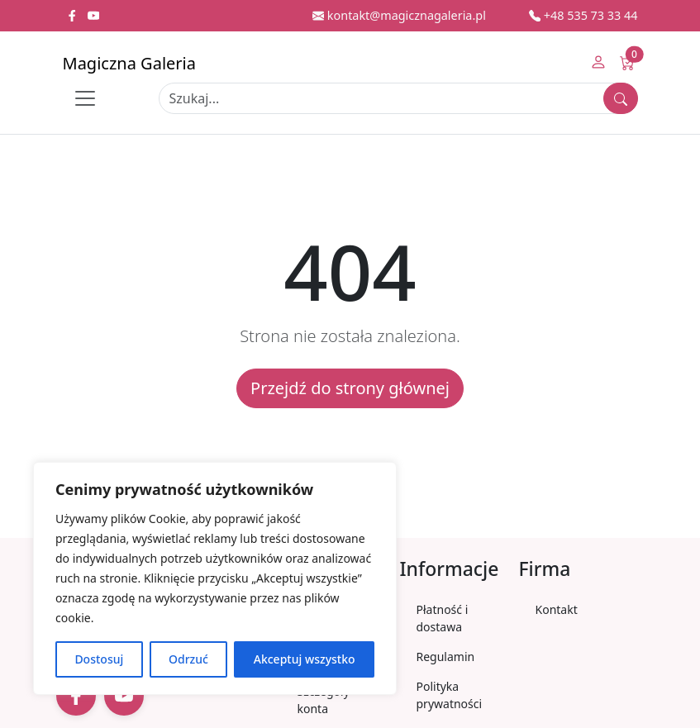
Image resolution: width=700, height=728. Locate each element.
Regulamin (446, 657)
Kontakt (557, 609)
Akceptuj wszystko (305, 659)
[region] (215, 578)
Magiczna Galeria (129, 63)
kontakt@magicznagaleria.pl (399, 15)
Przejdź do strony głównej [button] (350, 388)
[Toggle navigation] (85, 98)
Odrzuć (188, 659)
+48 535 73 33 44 (583, 15)
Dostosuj (99, 659)
